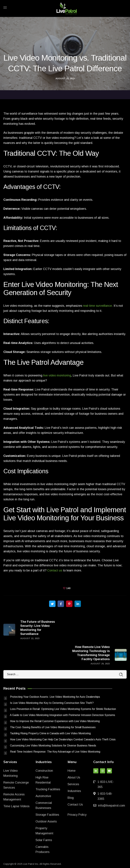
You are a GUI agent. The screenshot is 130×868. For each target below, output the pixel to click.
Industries (74, 791)
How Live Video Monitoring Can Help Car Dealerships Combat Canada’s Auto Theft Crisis (63, 739)
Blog (71, 798)
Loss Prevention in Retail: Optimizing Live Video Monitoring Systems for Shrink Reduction (63, 709)
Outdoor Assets (46, 821)
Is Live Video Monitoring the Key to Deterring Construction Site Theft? (52, 703)
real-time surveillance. (98, 306)
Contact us (55, 570)
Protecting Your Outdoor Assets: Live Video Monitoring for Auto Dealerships (55, 697)
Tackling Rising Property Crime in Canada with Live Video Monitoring (50, 733)
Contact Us (75, 805)
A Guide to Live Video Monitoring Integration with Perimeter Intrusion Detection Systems (62, 715)
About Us (74, 777)
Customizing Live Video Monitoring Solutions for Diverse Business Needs (53, 746)
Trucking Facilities (48, 789)
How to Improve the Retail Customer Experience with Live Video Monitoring (55, 721)
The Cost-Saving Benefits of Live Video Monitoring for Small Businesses (53, 727)
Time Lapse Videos (16, 806)
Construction (44, 771)
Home (72, 771)
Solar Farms (44, 840)
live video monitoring (57, 375)
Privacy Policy (77, 815)
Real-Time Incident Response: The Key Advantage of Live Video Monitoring (55, 752)
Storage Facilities (47, 815)
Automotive (43, 796)
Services (73, 784)
